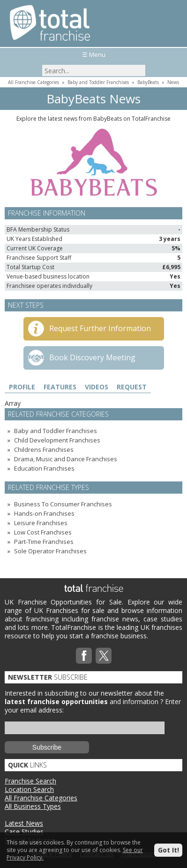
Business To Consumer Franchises (63, 504)
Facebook (84, 656)
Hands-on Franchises (44, 513)
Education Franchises (44, 468)
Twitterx (104, 656)
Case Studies (24, 832)
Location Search (29, 789)
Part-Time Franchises (44, 542)
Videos (97, 387)
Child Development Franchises (57, 440)
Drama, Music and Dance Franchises (66, 459)
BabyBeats (148, 82)
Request (132, 387)
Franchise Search (30, 781)
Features (60, 387)
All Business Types (33, 806)
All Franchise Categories (34, 82)
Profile (22, 387)
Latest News (24, 823)
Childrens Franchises (44, 449)
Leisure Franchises (41, 523)
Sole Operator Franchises (50, 551)
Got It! (168, 850)
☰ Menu (94, 54)
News (173, 82)
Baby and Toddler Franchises (98, 82)
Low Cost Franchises (43, 532)
